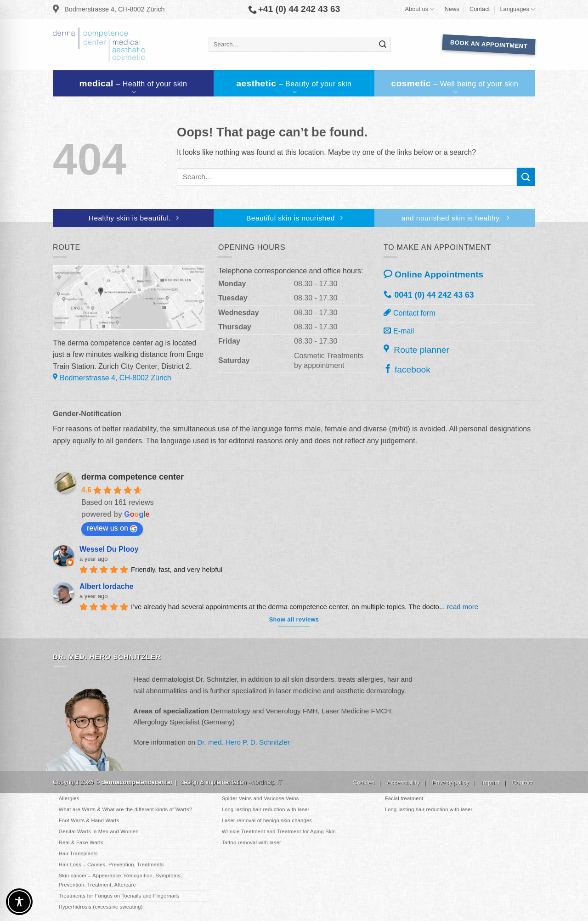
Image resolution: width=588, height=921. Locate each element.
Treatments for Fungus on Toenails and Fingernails (119, 896)
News (452, 9)
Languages (517, 9)
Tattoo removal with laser (252, 842)
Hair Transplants (78, 853)
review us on (112, 528)
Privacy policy (450, 783)
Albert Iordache (106, 586)
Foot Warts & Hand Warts (89, 820)
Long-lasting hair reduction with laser (266, 809)
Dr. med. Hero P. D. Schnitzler (243, 742)
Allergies (69, 798)
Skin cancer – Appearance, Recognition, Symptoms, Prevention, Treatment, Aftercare (121, 880)
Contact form (410, 313)
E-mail (399, 331)
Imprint (491, 783)
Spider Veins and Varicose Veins (260, 798)
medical (134, 88)
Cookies (364, 783)
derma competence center (133, 477)
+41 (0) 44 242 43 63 (294, 9)
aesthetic (295, 88)
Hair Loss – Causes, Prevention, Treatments (111, 864)
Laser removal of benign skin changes (267, 820)
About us (420, 9)
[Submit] (383, 45)
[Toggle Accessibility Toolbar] (19, 902)
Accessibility (403, 783)
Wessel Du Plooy (109, 549)
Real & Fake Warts (81, 842)
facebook (407, 369)
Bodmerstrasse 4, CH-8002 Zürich (109, 10)
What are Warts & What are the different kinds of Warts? (125, 809)
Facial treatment (404, 798)
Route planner (416, 349)
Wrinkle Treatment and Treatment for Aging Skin (279, 831)
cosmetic (455, 88)
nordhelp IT (267, 782)
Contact (480, 9)
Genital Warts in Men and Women (99, 831)
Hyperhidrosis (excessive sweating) (101, 907)
